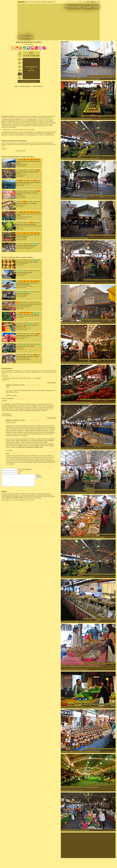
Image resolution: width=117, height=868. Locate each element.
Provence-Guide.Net (82, 7)
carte (3, 121)
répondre (52, 383)
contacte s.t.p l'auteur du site (14, 497)
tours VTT (51, 2)
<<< (80, 2)
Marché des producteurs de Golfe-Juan (30, 447)
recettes (30, 2)
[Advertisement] (29, 102)
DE (95, 2)
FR (92, 2)
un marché (25, 37)
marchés (21, 2)
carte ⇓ (17, 86)
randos (38, 2)
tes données (27, 469)
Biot (37, 445)
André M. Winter (12, 385)
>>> (84, 2)
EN (98, 2)
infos (88, 2)
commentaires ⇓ (38, 86)
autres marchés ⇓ (26, 86)
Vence (51, 445)
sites (44, 2)
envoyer (39, 477)
